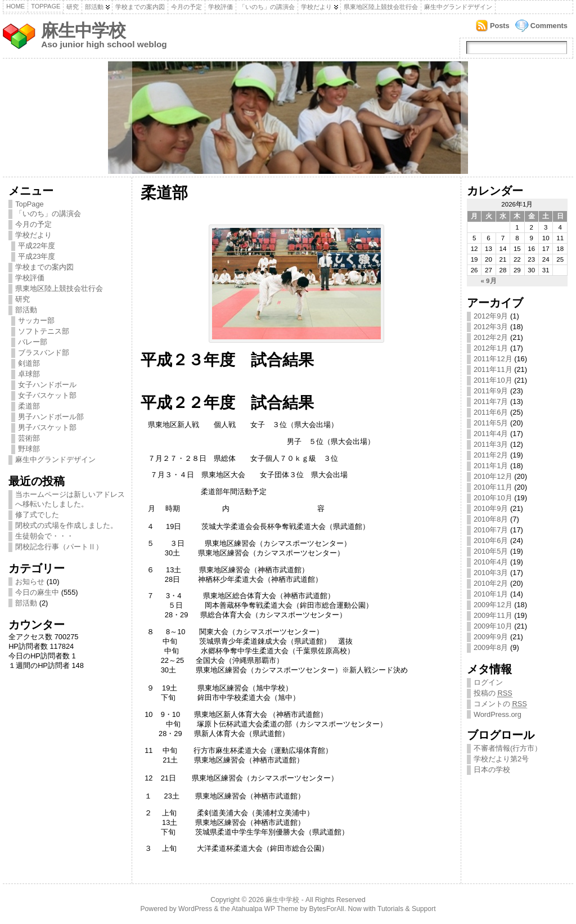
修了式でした (37, 515)
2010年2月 (491, 583)
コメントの (500, 704)
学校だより (316, 7)
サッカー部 (36, 320)
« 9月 (489, 281)
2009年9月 (491, 637)
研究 (73, 7)
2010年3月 (491, 573)
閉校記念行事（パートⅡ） (59, 547)
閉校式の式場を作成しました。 (66, 525)
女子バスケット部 (47, 395)
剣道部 (29, 363)
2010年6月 (491, 541)
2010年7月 (491, 530)
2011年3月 (491, 444)
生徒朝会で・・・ (44, 536)
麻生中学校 (83, 31)
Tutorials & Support (407, 909)
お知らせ (30, 582)
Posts (500, 26)
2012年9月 (491, 316)
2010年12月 (493, 476)
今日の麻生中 (37, 592)
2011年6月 (491, 412)
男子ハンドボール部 (51, 417)
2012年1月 (491, 348)
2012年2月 (491, 337)
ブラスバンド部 (44, 353)
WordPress (195, 909)
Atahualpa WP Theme (264, 909)
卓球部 (29, 374)
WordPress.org (498, 714)
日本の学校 (492, 770)
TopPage (46, 6)
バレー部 (33, 342)
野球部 (29, 449)
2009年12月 (493, 605)
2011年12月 (493, 359)
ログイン (488, 682)
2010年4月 (491, 562)
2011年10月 (493, 380)
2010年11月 (493, 487)
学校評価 (220, 7)
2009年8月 (491, 647)
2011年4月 (491, 434)
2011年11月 (493, 369)
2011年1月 (491, 466)
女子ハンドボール (47, 385)
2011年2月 (491, 455)
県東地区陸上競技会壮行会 (381, 7)
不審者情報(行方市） (508, 748)
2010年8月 (491, 519)
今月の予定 (186, 7)
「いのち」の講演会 (267, 7)
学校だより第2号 (501, 759)
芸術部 (29, 438)
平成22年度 (37, 246)
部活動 (94, 7)
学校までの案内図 (140, 7)
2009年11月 (493, 615)
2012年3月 (491, 327)
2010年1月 (491, 594)
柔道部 (29, 406)
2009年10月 (493, 626)
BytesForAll (327, 909)
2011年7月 (491, 402)
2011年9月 (491, 391)
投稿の (493, 693)
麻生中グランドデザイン (458, 7)
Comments (549, 26)
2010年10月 (493, 498)
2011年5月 (491, 423)
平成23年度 (37, 256)
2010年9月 (491, 508)
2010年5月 (491, 551)
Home (15, 6)
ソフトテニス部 (44, 331)
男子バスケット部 (47, 427)
